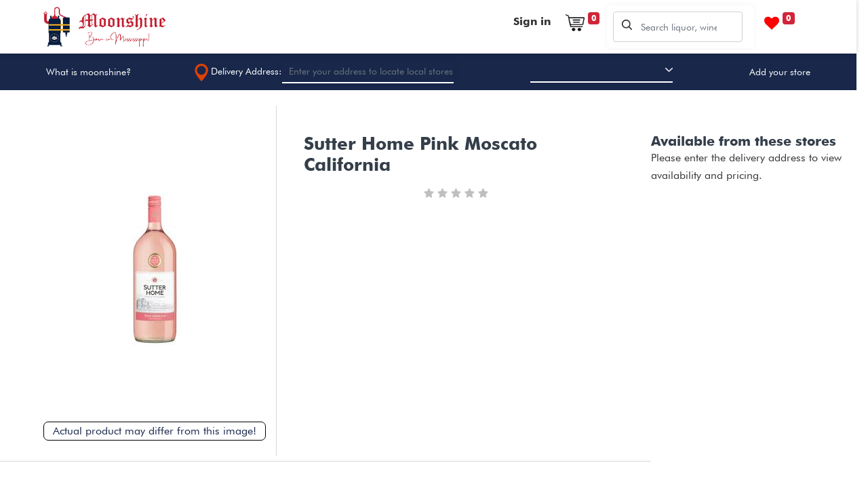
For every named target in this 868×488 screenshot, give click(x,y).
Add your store (780, 72)
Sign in (532, 21)
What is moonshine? (88, 72)
